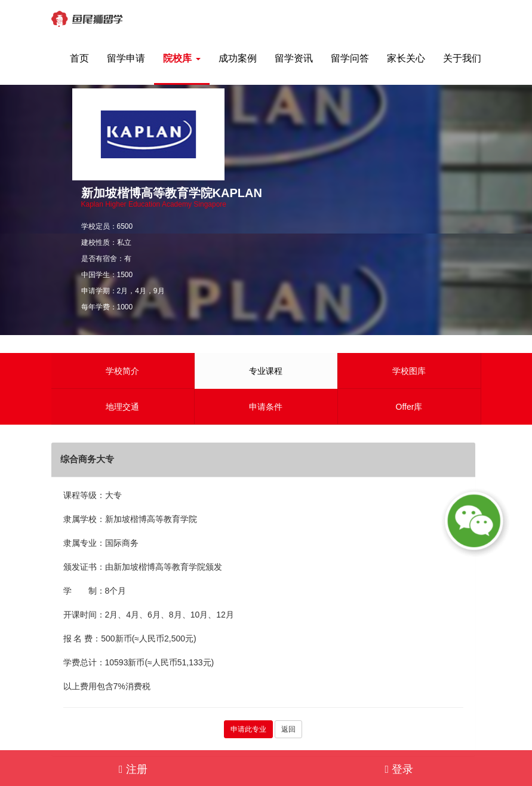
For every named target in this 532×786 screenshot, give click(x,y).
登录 (399, 769)
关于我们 (462, 58)
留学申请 (126, 58)
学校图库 (409, 371)
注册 (133, 769)
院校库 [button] (182, 58)
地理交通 (122, 407)
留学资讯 (294, 58)
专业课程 (266, 371)
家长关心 (406, 58)
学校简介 (122, 371)
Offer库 (409, 407)
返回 (288, 729)
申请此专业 (248, 729)
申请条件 (266, 407)
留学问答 (350, 58)
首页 (79, 58)
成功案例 (238, 58)
